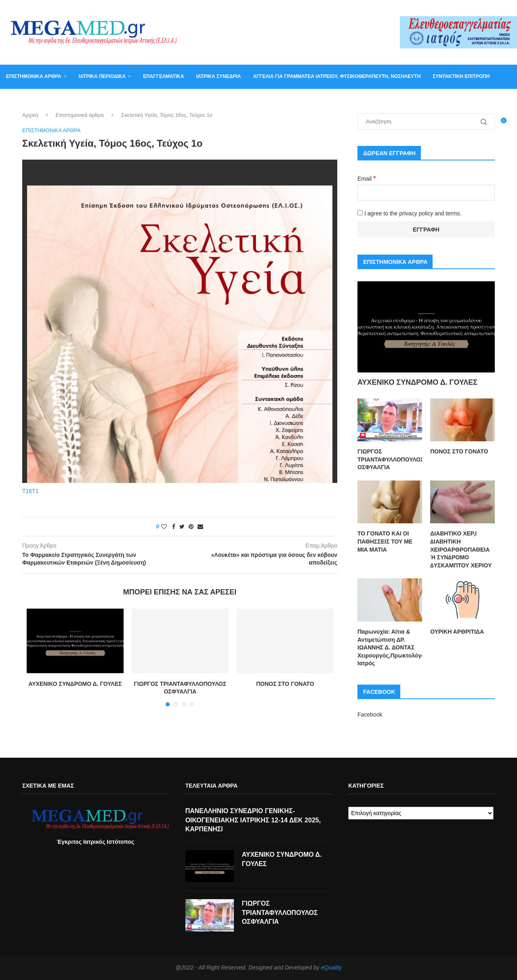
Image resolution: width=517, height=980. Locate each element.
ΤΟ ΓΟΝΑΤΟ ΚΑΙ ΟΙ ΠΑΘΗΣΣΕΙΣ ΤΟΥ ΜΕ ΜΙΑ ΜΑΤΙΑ (385, 541)
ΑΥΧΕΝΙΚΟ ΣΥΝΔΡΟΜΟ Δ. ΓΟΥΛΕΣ (75, 684)
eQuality (331, 968)
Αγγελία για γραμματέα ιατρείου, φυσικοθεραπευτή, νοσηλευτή (337, 76)
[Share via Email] (200, 527)
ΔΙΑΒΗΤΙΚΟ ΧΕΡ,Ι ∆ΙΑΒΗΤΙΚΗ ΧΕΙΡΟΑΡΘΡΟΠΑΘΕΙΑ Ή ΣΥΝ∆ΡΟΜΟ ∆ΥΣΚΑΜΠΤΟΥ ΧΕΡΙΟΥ (461, 549)
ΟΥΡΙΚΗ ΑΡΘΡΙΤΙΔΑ (457, 632)
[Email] (426, 193)
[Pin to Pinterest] (191, 527)
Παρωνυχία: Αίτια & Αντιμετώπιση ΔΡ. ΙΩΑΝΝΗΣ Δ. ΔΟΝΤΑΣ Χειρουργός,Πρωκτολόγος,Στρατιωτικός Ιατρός (390, 647)
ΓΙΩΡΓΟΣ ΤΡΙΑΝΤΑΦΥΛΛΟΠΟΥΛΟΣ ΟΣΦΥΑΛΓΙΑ (390, 459)
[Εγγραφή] (426, 230)
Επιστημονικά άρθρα (34, 76)
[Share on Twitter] (182, 527)
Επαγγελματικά (163, 76)
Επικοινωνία (22, 100)
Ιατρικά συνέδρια (219, 76)
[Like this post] (164, 527)
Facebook (370, 714)
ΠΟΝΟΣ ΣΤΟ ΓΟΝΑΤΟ (285, 684)
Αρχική (30, 115)
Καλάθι (60, 100)
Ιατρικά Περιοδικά (102, 76)
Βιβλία (89, 100)
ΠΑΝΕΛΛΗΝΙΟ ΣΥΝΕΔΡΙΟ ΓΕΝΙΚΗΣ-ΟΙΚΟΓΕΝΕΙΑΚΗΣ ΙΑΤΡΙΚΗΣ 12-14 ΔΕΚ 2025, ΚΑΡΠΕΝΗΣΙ (253, 821)
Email (367, 179)
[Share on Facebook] (174, 527)
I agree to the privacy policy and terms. (409, 213)
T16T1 (30, 491)
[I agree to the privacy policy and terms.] (360, 213)
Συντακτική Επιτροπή (461, 76)
